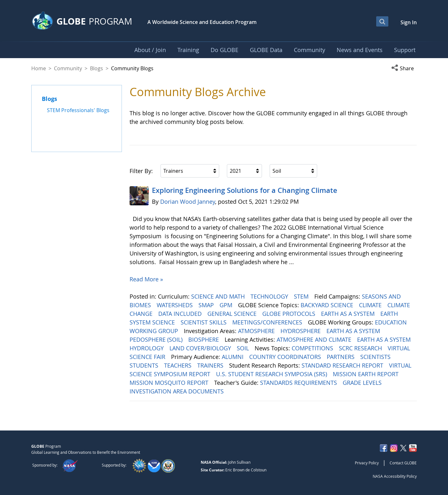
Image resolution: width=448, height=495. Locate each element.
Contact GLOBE (403, 463)
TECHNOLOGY (270, 296)
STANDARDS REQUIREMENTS (299, 383)
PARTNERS (341, 357)
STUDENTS (145, 365)
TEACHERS (179, 365)
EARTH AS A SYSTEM (349, 314)
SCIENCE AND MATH (219, 296)
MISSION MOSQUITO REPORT (170, 383)
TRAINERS (211, 365)
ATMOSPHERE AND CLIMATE (315, 339)
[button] (404, 68)
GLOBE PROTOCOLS (290, 314)
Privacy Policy (367, 463)
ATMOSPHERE (257, 331)
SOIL (244, 348)
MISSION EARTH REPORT (366, 374)
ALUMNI (233, 357)
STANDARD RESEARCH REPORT (343, 365)
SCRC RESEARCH (361, 348)
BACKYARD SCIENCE (328, 305)
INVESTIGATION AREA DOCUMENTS (177, 391)
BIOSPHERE (204, 339)
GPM (227, 305)
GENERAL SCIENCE (233, 314)
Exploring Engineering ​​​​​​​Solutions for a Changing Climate (245, 190)
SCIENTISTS (376, 357)
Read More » (146, 279)
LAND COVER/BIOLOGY (201, 348)
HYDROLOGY (147, 348)
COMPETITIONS (313, 348)
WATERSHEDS (175, 305)
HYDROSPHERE (301, 331)
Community (68, 68)
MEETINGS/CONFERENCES (268, 322)
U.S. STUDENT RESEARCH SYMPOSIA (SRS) (272, 374)
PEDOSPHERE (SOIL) (157, 339)
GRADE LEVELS (363, 383)
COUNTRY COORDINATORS (286, 357)
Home (39, 68)
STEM (302, 296)
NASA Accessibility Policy (395, 476)
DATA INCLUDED (181, 314)
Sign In (409, 22)
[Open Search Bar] (382, 21)
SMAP (207, 305)
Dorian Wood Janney (188, 202)
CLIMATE (371, 305)
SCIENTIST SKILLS (204, 322)
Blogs (97, 68)
